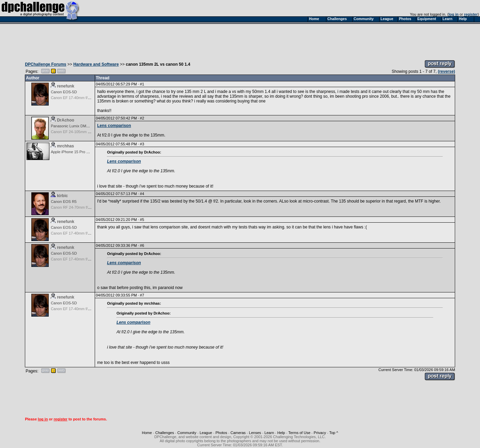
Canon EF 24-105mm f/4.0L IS (76, 132)
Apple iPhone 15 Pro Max (72, 152)
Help (281, 433)
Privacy (320, 433)
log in (454, 14)
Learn (269, 433)
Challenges (165, 433)
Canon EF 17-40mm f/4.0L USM (78, 98)
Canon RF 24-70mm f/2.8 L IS (76, 207)
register (471, 14)
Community (187, 433)
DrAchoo (66, 120)
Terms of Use (299, 433)
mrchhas (65, 146)
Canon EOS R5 (64, 202)
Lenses (255, 433)
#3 (142, 144)
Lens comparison (114, 126)
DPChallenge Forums (45, 64)
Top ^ (334, 433)
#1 (142, 84)
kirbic (62, 196)
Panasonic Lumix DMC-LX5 (74, 126)
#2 (142, 118)
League (206, 433)
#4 (142, 194)
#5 (142, 220)
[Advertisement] (240, 40)
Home (147, 433)
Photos (221, 433)
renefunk (66, 86)
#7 (142, 295)
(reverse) (446, 71)
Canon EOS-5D (64, 92)
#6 (142, 245)
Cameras (238, 433)
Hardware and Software (96, 64)
